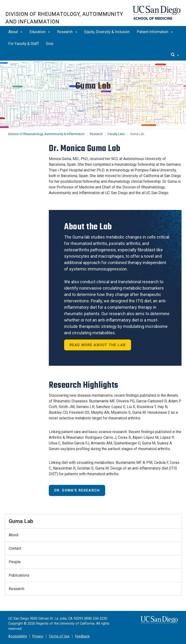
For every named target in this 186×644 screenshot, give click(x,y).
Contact (15, 548)
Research (67, 32)
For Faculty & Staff (24, 44)
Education (40, 32)
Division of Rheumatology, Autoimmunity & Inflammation (46, 134)
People (15, 562)
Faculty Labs (116, 134)
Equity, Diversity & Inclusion (107, 32)
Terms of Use (59, 636)
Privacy (38, 636)
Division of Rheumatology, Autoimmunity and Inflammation (64, 18)
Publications (19, 575)
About (15, 32)
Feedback (82, 636)
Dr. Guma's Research (77, 490)
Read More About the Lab (98, 345)
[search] (175, 55)
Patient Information (155, 32)
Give (50, 44)
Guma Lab (21, 521)
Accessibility (18, 636)
